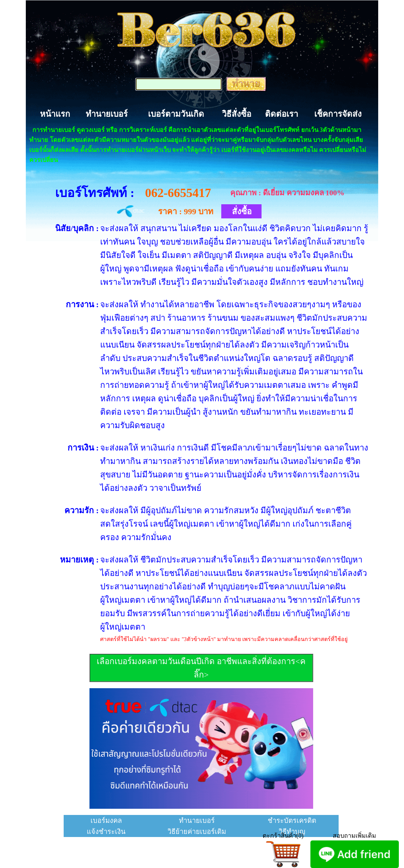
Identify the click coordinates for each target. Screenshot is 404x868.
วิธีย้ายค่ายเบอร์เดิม (197, 831)
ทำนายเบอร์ (107, 114)
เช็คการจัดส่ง (338, 114)
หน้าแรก (55, 114)
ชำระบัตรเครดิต (292, 820)
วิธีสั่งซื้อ (237, 114)
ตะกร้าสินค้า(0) (283, 836)
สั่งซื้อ (242, 211)
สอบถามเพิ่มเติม (354, 836)
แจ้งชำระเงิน (106, 831)
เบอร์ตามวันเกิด (176, 114)
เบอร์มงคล (106, 820)
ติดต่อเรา (281, 114)
